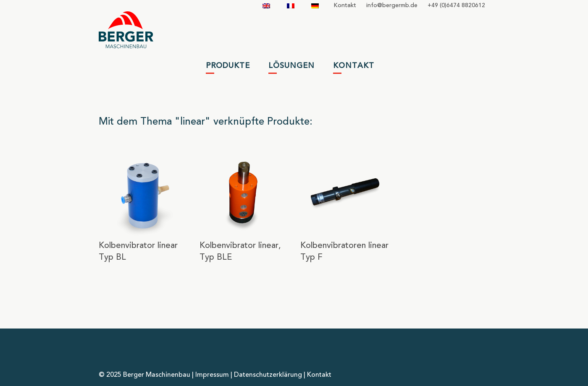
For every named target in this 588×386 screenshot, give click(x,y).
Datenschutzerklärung (268, 375)
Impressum (212, 375)
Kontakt (345, 5)
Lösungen (291, 66)
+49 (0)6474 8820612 (456, 5)
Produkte (228, 66)
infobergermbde (392, 5)
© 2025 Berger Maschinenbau (144, 375)
